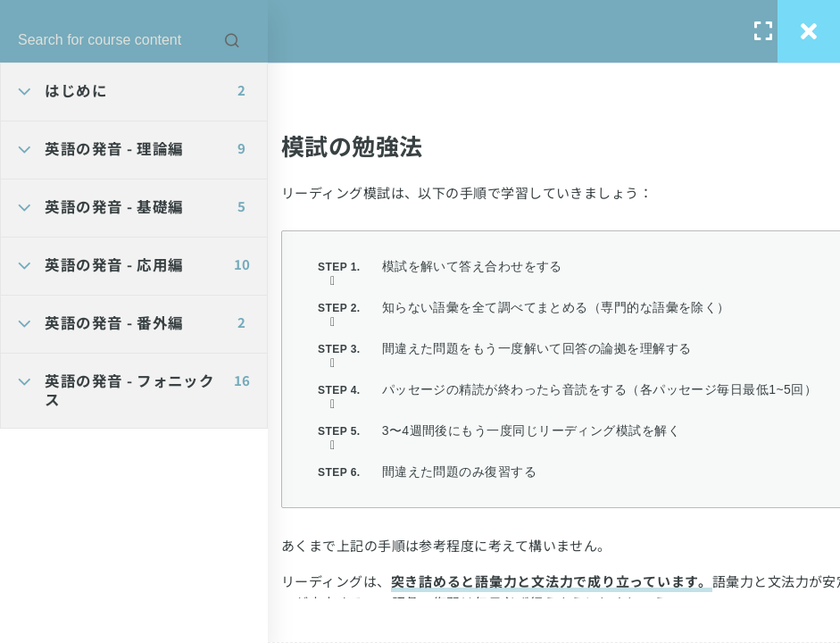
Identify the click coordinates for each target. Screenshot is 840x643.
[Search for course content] (232, 40)
